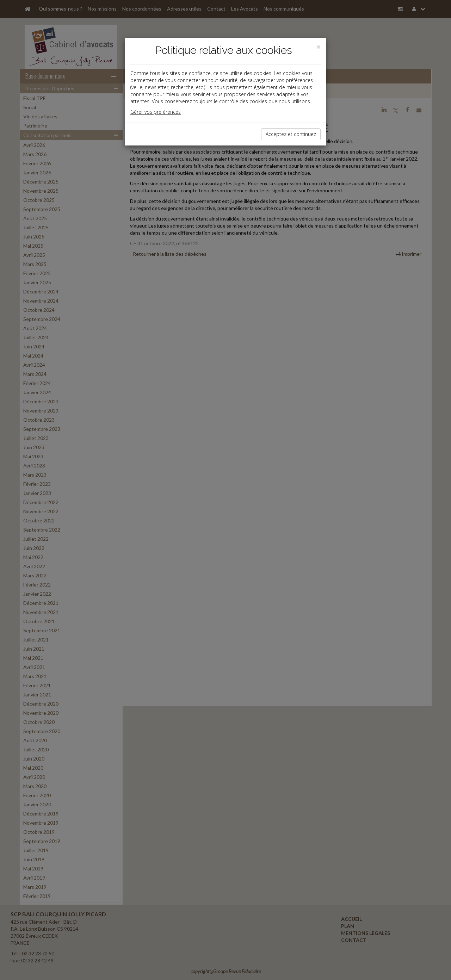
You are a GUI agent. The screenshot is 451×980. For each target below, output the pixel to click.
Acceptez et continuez (291, 134)
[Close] (319, 47)
